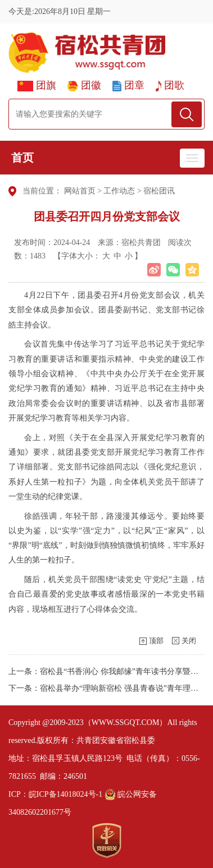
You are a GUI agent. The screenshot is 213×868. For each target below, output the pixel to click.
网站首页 (80, 191)
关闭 (189, 641)
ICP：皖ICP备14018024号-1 (55, 794)
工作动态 (119, 191)
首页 (22, 158)
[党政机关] (107, 841)
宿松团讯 (159, 191)
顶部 (156, 641)
